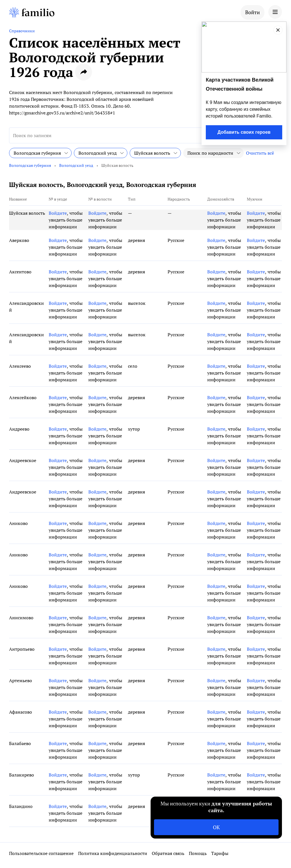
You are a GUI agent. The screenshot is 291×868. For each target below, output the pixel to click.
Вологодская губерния (30, 165)
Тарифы (220, 853)
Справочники (22, 31)
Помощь (198, 853)
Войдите (58, 213)
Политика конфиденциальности (113, 853)
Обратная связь (168, 853)
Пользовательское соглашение (41, 853)
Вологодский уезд (76, 165)
